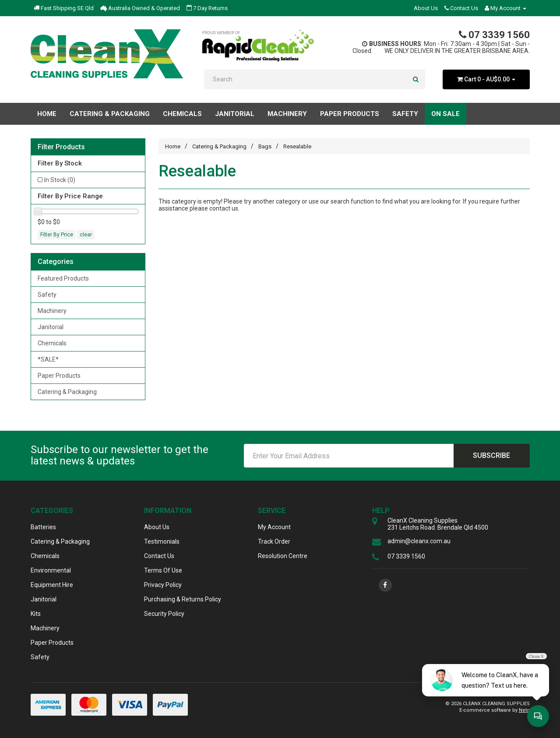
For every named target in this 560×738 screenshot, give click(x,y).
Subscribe (491, 455)
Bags (265, 146)
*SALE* (48, 359)
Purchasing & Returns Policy (183, 599)
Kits (36, 614)
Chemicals (52, 343)
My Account (274, 527)
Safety (47, 295)
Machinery (52, 311)
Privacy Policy (163, 585)
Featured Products (63, 278)
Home (47, 114)
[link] (385, 585)
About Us (426, 8)
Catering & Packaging (67, 392)
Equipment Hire (52, 585)
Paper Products (59, 376)
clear (86, 235)
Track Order (274, 541)
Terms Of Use (163, 570)
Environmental (51, 570)
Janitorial (51, 327)
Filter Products (61, 147)
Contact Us (461, 8)
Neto (524, 710)
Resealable (297, 146)
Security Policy (164, 614)
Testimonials (162, 541)
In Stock (60, 180)
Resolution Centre (283, 556)
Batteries (43, 527)
